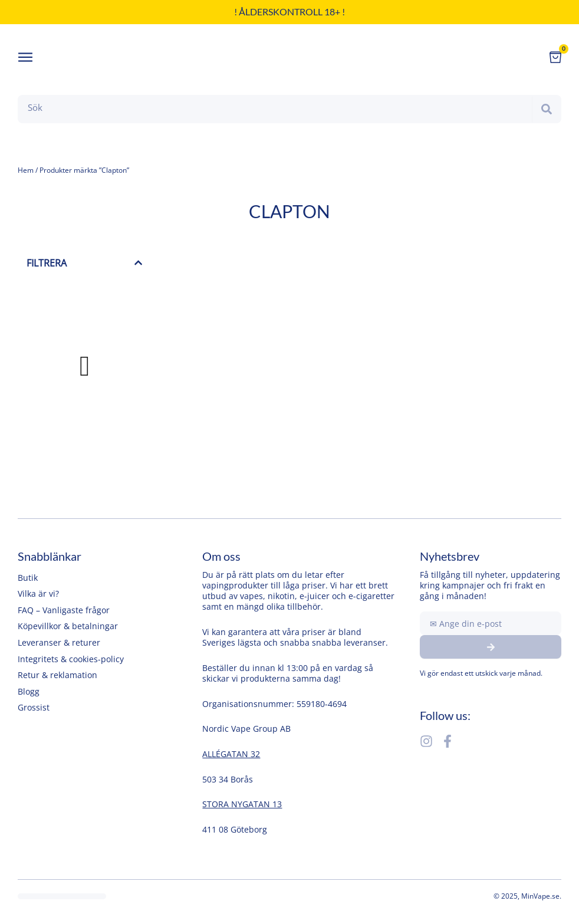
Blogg (29, 691)
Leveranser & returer (59, 642)
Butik (28, 578)
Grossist (34, 707)
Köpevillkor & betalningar (68, 626)
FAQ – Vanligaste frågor (64, 610)
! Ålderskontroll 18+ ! (289, 11)
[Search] (547, 109)
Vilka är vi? (38, 593)
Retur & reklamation (57, 675)
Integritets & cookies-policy (71, 659)
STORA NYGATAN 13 (242, 804)
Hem (26, 170)
